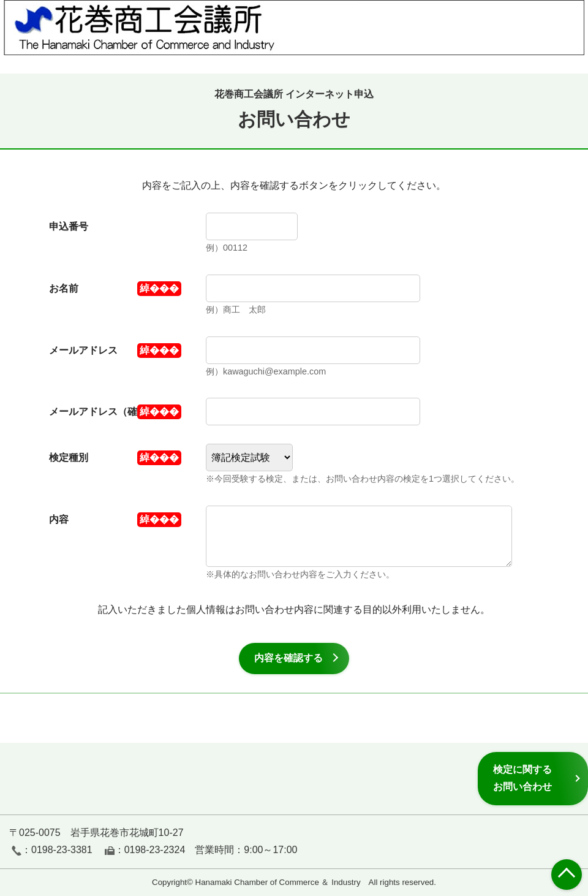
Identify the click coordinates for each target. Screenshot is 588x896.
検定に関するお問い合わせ (522, 778)
